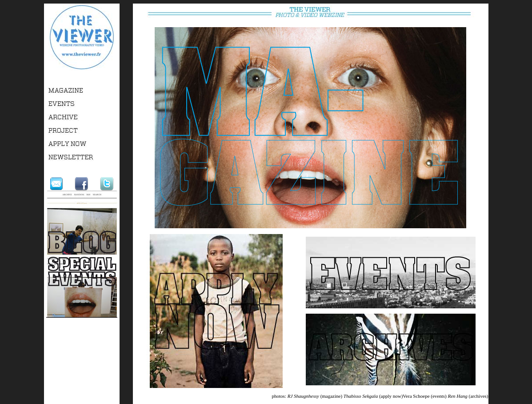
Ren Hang (457, 396)
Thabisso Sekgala (361, 396)
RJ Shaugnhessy (303, 396)
